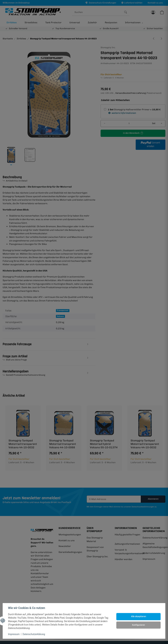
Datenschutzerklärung (34, 634)
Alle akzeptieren (139, 616)
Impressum (14, 634)
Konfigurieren (138, 625)
